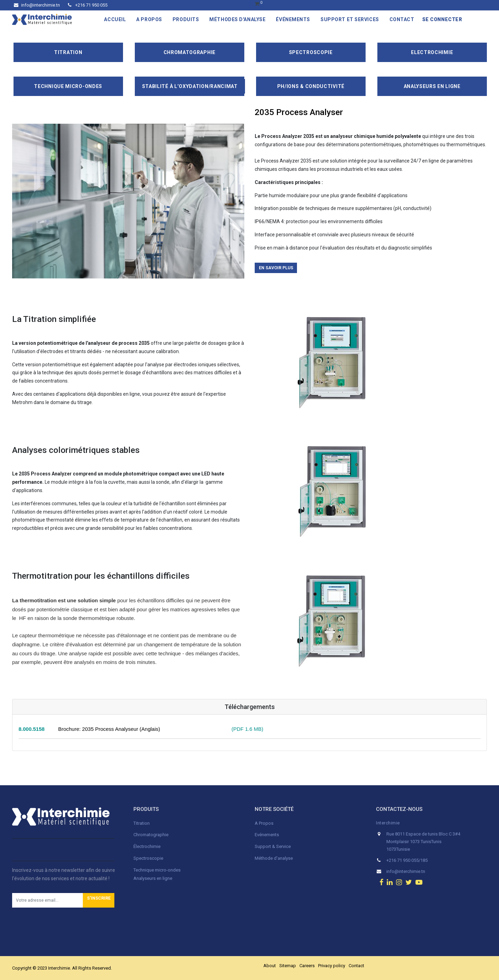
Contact (356, 966)
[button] (99, 900)
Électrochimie (147, 846)
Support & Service (273, 846)
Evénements (267, 835)
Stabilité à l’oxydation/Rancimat (190, 86)
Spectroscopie (311, 52)
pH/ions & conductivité (311, 86)
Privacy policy (332, 966)
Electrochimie (432, 52)
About (270, 966)
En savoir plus (276, 268)
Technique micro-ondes (157, 870)
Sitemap (288, 966)
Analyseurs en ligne (432, 86)
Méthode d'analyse (274, 858)
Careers (307, 966)
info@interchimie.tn (37, 5)
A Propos (265, 823)
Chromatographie (190, 52)
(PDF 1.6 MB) (245, 729)
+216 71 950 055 (88, 5)
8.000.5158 (32, 729)
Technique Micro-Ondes (68, 86)
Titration (68, 52)
